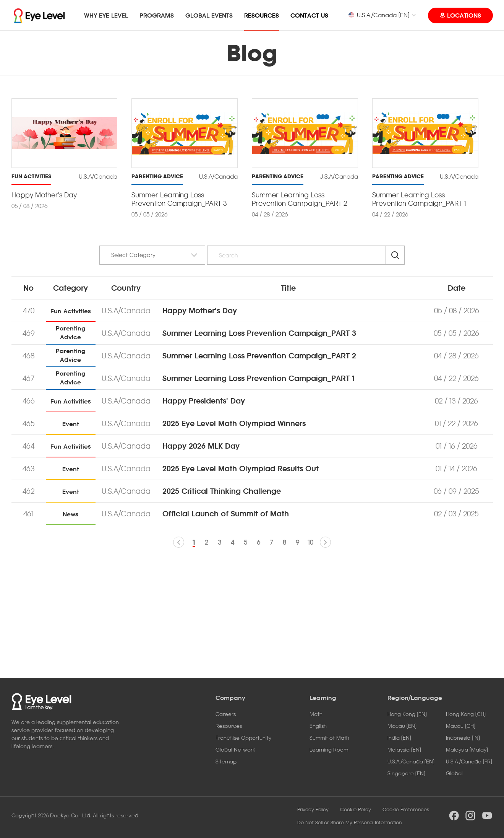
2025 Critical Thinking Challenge (222, 491)
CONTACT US (309, 15)
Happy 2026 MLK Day (201, 446)
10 (310, 542)
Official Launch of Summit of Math (226, 514)
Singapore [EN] (406, 773)
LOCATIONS (464, 15)
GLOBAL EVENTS (209, 15)
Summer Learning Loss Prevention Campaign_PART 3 (259, 333)
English (318, 726)
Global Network (235, 749)
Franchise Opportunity (243, 738)
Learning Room (329, 749)
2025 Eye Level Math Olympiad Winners (234, 423)
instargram (470, 815)
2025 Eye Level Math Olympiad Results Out (241, 469)
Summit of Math (329, 738)
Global (454, 773)
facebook (454, 815)
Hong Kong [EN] (407, 714)
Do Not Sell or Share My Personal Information (349, 822)
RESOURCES (262, 15)
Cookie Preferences (406, 809)
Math (316, 714)
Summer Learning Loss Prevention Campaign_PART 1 (258, 378)
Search (395, 255)
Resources (229, 726)
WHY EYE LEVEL (106, 15)
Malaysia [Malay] (467, 749)
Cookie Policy (356, 809)
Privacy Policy (313, 809)
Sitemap (226, 761)
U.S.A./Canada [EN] (379, 15)
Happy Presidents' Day (204, 401)
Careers (226, 714)
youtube (487, 815)
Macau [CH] (461, 726)
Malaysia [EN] (404, 749)
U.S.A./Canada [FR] (469, 761)
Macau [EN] (402, 726)
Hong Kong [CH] (466, 714)
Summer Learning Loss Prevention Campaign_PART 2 (259, 356)
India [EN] (399, 738)
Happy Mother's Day (200, 311)
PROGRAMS (157, 15)
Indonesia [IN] (463, 738)
